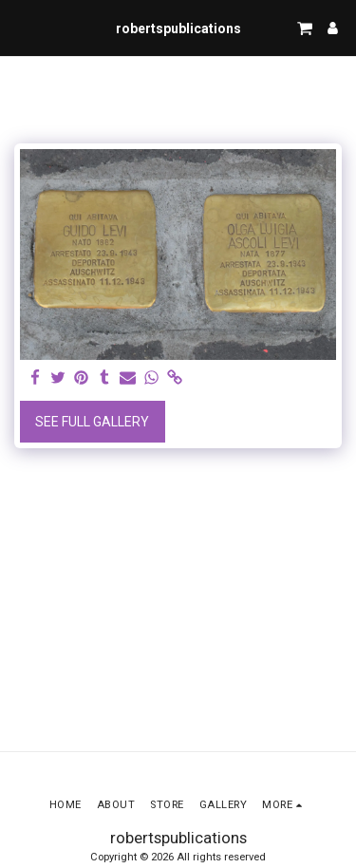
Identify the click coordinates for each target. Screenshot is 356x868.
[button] (21, 28)
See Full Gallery (92, 422)
